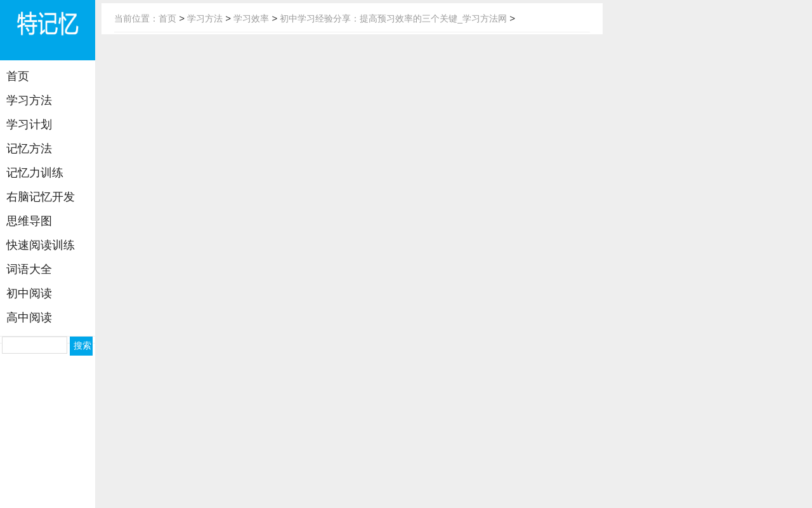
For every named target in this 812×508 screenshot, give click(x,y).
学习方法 (29, 100)
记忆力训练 (35, 173)
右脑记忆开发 (41, 197)
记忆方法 (29, 149)
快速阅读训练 (41, 245)
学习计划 (29, 124)
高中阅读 (29, 317)
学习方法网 (48, 32)
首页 (18, 76)
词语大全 (29, 269)
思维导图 (29, 221)
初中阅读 (29, 293)
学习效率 (251, 18)
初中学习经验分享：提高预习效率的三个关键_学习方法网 (393, 18)
